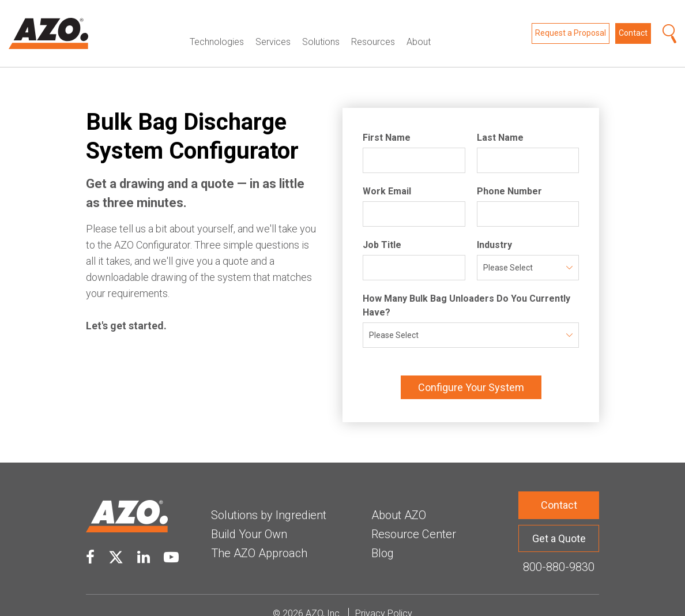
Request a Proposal (571, 25)
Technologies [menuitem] (217, 25)
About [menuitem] (419, 25)
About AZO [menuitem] (399, 498)
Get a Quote (559, 521)
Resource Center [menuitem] (414, 517)
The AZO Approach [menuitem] (259, 536)
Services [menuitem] (273, 25)
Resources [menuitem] (373, 25)
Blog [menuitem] (383, 536)
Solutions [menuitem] (321, 25)
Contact (633, 25)
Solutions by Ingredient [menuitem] (269, 498)
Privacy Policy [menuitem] (384, 597)
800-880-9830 (559, 550)
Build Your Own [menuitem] (249, 517)
